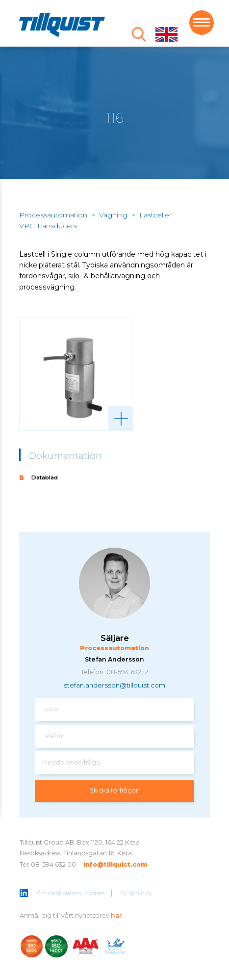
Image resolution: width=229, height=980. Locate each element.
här (116, 915)
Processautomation (53, 215)
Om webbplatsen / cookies (71, 893)
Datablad (45, 477)
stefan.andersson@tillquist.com (114, 685)
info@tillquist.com (115, 864)
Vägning (113, 215)
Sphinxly (140, 893)
